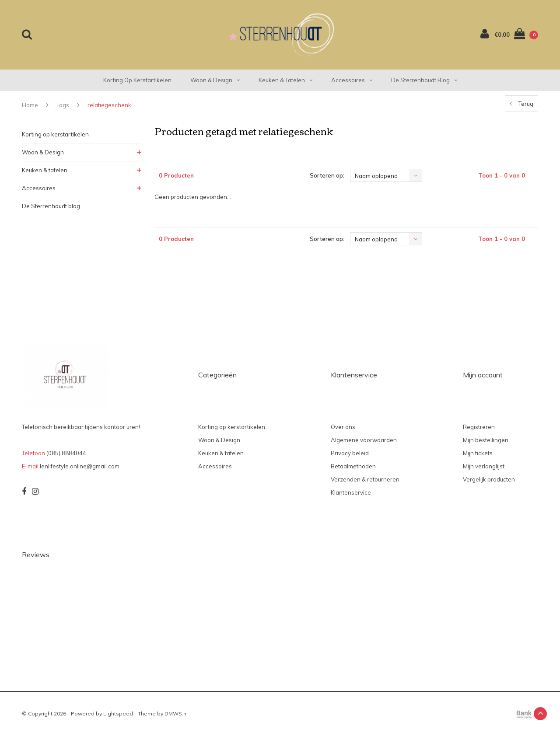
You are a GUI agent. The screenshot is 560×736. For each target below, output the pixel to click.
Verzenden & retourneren (365, 479)
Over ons (343, 427)
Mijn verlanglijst (484, 466)
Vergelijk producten (489, 479)
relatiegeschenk (109, 105)
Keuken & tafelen (285, 80)
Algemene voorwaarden (364, 440)
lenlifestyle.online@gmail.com (80, 466)
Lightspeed (118, 713)
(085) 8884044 (66, 453)
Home (30, 105)
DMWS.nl (176, 713)
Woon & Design (215, 80)
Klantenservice (351, 492)
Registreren (479, 427)
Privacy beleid (350, 453)
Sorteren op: (327, 175)
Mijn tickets (478, 453)
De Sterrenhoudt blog (424, 80)
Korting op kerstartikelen (137, 80)
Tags (63, 105)
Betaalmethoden (353, 466)
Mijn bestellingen (486, 440)
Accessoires (352, 80)
